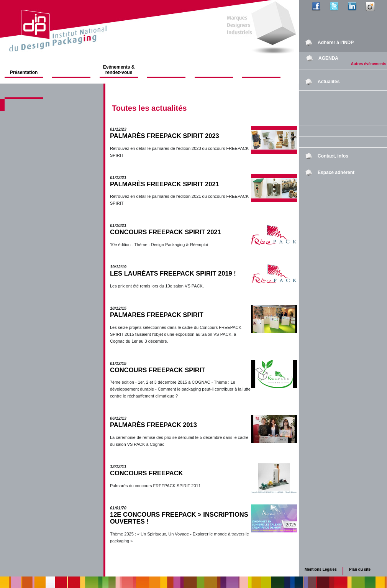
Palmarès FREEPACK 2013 (153, 425)
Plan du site (360, 569)
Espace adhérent (336, 172)
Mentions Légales (321, 569)
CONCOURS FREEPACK (147, 473)
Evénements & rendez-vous (119, 70)
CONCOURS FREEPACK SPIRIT (157, 370)
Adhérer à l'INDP (336, 43)
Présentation (24, 72)
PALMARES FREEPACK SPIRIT (157, 315)
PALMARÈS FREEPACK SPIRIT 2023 (165, 136)
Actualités (329, 82)
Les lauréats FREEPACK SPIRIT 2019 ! (173, 273)
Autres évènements (369, 64)
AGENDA (328, 58)
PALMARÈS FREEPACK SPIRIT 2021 (165, 184)
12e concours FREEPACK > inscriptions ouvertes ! (179, 518)
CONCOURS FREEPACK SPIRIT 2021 (166, 232)
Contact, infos (333, 156)
